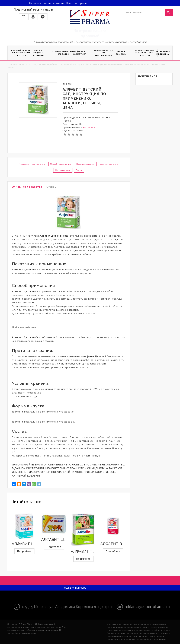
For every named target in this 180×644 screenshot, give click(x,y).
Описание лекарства (27, 187)
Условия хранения (109, 164)
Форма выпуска (63, 170)
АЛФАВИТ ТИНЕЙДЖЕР (92, 551)
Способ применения (61, 164)
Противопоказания (85, 164)
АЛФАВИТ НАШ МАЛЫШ (34, 544)
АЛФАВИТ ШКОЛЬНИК (61, 540)
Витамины (89, 127)
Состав (79, 170)
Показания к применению (32, 164)
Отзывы (51, 187)
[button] (23, 17)
